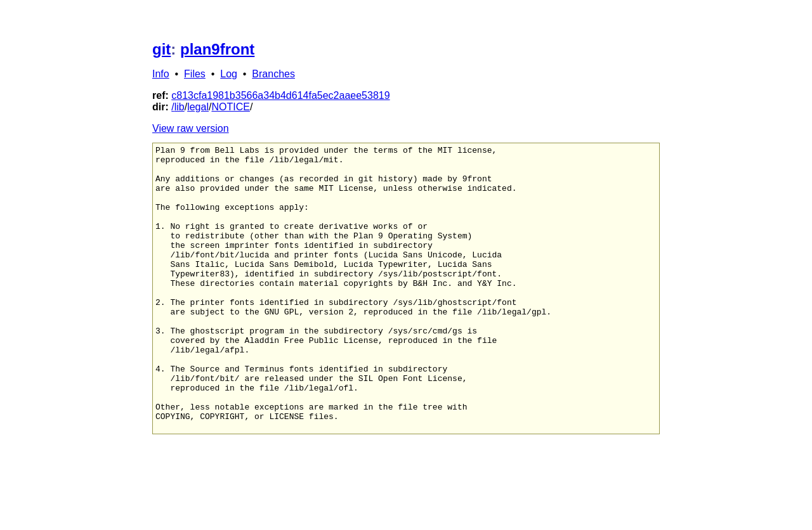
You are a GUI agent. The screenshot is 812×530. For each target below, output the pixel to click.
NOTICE (230, 107)
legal (198, 107)
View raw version (191, 128)
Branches (273, 74)
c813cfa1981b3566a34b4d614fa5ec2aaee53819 (280, 95)
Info (161, 74)
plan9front (217, 49)
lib (180, 107)
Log (229, 74)
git (161, 49)
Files (195, 74)
